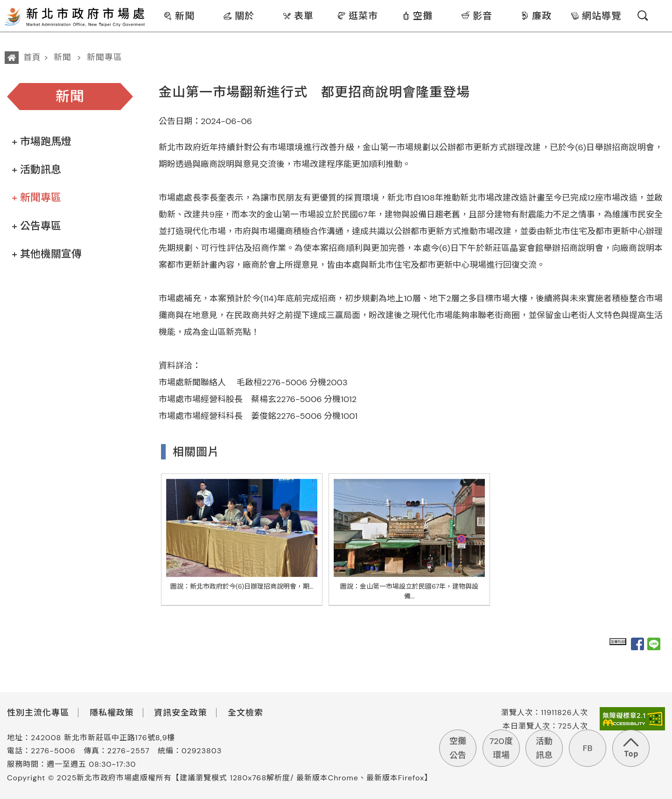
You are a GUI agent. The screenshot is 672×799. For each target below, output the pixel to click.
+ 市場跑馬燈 (42, 142)
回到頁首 (631, 748)
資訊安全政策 (181, 713)
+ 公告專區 (36, 226)
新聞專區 (105, 57)
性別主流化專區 (38, 713)
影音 (477, 16)
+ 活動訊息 (36, 170)
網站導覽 (596, 16)
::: (152, 6)
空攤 (417, 16)
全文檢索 (245, 713)
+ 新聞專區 (36, 198)
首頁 (32, 57)
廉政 (536, 16)
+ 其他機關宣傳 (47, 254)
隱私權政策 (112, 713)
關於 (239, 16)
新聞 (179, 16)
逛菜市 (357, 16)
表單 (298, 16)
